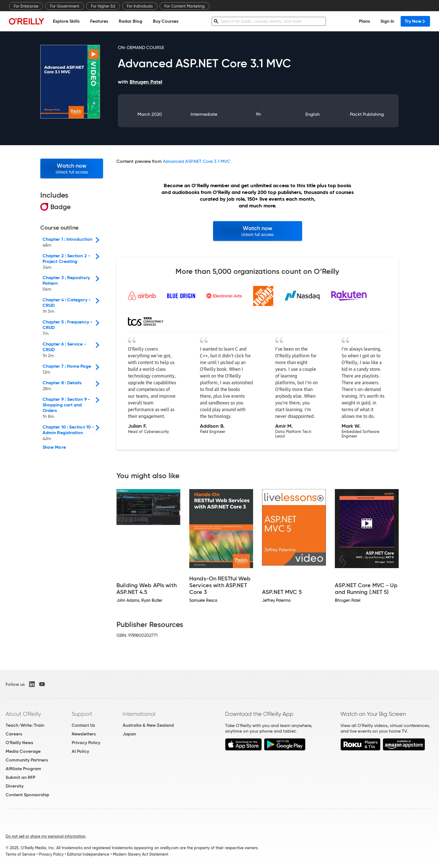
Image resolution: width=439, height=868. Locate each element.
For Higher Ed (103, 6)
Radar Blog (130, 21)
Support (82, 714)
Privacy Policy (86, 743)
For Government (65, 6)
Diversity (15, 786)
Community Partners (27, 760)
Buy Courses (166, 21)
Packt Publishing (367, 114)
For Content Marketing (185, 6)
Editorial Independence (88, 854)
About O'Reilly (23, 714)
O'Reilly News (19, 743)
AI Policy (80, 751)
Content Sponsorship (27, 795)
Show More (54, 447)
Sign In (387, 21)
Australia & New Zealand (148, 725)
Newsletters (84, 734)
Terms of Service (20, 854)
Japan (129, 734)
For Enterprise (26, 6)
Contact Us (83, 725)
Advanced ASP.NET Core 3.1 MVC (197, 161)
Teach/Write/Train (25, 725)
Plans (364, 21)
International (139, 714)
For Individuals (140, 6)
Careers (14, 734)
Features (99, 21)
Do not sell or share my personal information (45, 836)
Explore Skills (66, 21)
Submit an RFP (20, 777)
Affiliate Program (23, 769)
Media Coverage (23, 751)
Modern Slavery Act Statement (141, 854)
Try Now (415, 21)
